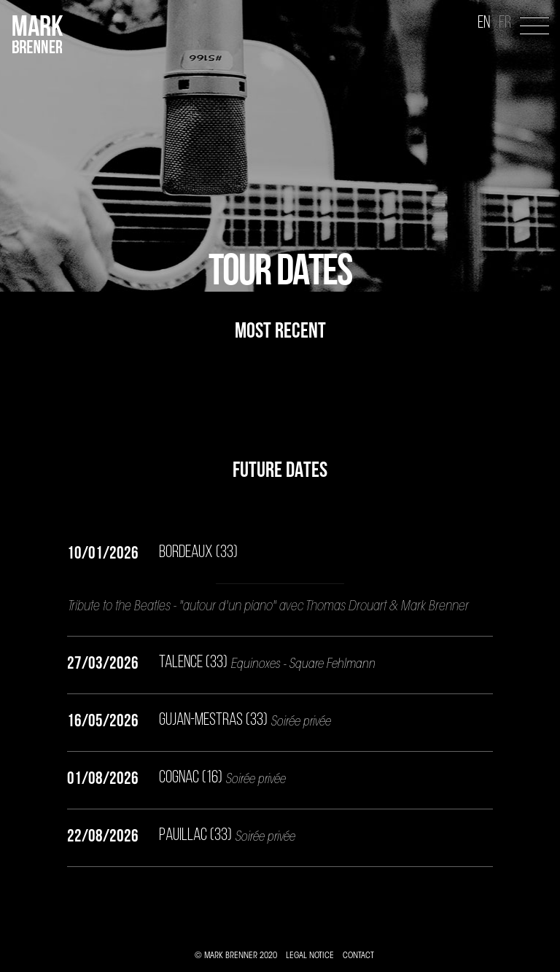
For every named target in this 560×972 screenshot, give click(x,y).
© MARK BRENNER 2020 (236, 956)
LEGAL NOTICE (310, 956)
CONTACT (358, 956)
